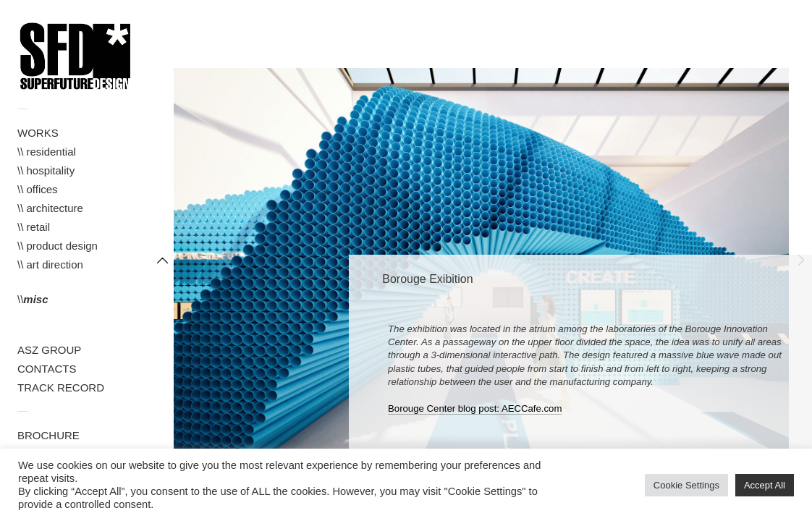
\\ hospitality (46, 170)
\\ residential (47, 152)
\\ (33, 299)
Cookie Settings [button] (686, 485)
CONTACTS (47, 369)
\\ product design (58, 246)
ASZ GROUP (49, 350)
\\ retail (34, 227)
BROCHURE (48, 435)
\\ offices (38, 189)
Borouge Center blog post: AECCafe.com (475, 408)
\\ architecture (50, 208)
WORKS (38, 133)
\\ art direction (50, 264)
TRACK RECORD (61, 387)
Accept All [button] (765, 485)
